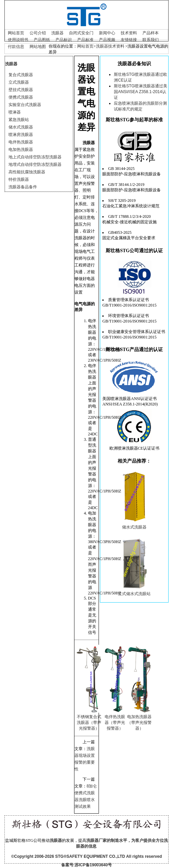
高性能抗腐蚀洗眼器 (27, 172)
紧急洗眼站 (19, 120)
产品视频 (107, 40)
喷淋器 (15, 112)
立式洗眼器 (19, 82)
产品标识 (64, 40)
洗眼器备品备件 (23, 187)
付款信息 (16, 47)
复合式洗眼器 (21, 75)
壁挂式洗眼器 (21, 90)
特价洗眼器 (19, 179)
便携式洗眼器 (21, 97)
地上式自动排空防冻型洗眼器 (35, 157)
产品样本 (151, 33)
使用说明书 (18, 40)
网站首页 (16, 33)
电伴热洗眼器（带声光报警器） (115, 723)
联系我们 (151, 40)
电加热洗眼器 (21, 150)
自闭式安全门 (81, 33)
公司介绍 (38, 33)
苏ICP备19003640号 (93, 865)
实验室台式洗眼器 (25, 105)
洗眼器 (57, 33)
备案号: (68, 865)
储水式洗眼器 (21, 127)
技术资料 (129, 33)
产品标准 (85, 40)
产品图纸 (42, 40)
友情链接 (129, 40)
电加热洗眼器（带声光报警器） (139, 723)
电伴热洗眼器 (21, 142)
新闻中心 (107, 33)
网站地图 (38, 47)
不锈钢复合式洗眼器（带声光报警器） (89, 723)
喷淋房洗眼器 (21, 135)
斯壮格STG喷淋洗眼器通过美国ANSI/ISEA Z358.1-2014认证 (141, 92)
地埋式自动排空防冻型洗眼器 (35, 164)
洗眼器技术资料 (110, 46)
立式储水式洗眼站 (134, 594)
